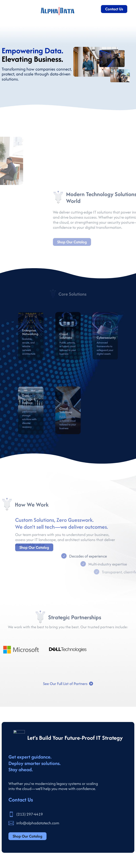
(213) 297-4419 (30, 814)
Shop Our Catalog (34, 552)
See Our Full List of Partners (65, 689)
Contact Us (114, 9)
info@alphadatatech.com (38, 823)
